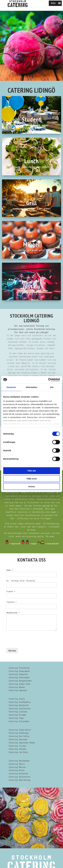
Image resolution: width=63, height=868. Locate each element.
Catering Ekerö (17, 764)
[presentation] (27, 643)
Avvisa (32, 486)
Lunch (32, 161)
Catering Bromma (17, 715)
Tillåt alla (32, 471)
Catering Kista (17, 770)
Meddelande (13, 613)
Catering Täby (16, 718)
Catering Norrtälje (19, 736)
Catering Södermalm (19, 671)
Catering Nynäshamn (19, 761)
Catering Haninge (18, 739)
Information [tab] (32, 387)
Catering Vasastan (18, 674)
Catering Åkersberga (20, 780)
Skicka (12, 651)
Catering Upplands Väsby (22, 743)
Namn (10, 570)
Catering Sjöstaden (19, 721)
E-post (11, 591)
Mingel (32, 244)
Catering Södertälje (20, 730)
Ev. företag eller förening (21, 581)
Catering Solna (17, 699)
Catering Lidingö (18, 712)
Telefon (11, 602)
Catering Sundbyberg (20, 702)
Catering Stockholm (19, 668)
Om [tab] (52, 387)
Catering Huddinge (19, 733)
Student (32, 119)
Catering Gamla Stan (20, 684)
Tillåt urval (32, 479)
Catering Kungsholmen (20, 681)
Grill (32, 203)
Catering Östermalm (19, 677)
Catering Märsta (17, 767)
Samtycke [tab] (11, 387)
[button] (53, 3)
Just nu (31, 286)
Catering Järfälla (18, 752)
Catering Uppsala (18, 690)
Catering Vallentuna (19, 777)
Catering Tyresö (17, 746)
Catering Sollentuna (20, 708)
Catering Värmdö (17, 749)
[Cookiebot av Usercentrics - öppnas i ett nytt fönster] (48, 380)
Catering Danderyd (18, 705)
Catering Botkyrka (18, 774)
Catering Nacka (17, 687)
